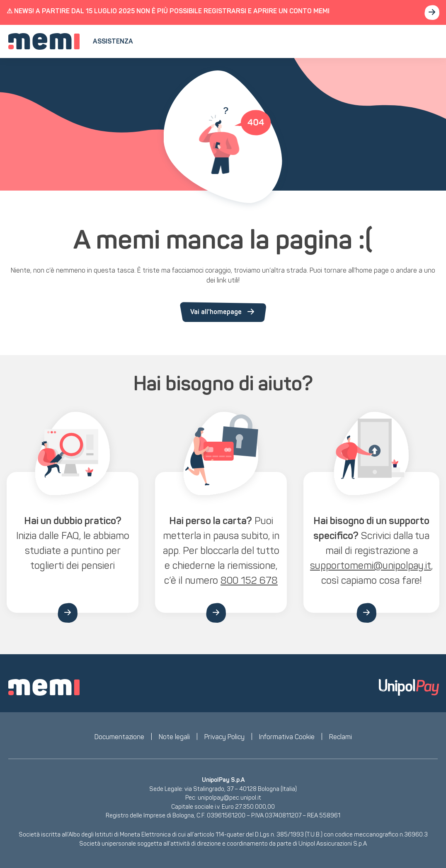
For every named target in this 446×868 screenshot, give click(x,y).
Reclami (341, 737)
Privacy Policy (224, 737)
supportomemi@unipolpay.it (371, 565)
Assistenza (113, 41)
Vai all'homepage (223, 312)
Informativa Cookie (287, 737)
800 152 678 (249, 580)
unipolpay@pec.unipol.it (229, 798)
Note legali (174, 737)
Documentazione (119, 737)
